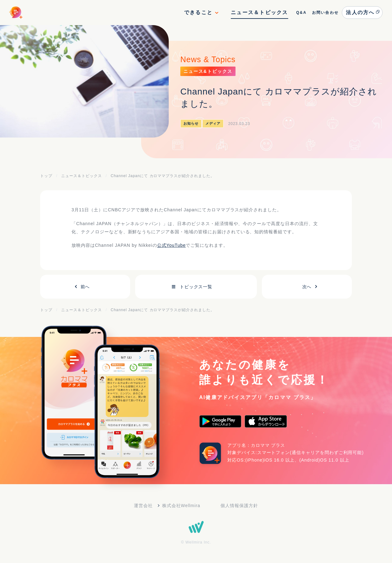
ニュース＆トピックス (259, 12)
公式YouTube (172, 245)
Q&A (301, 13)
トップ (46, 176)
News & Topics (208, 59)
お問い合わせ (325, 13)
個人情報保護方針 (239, 506)
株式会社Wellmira (181, 506)
